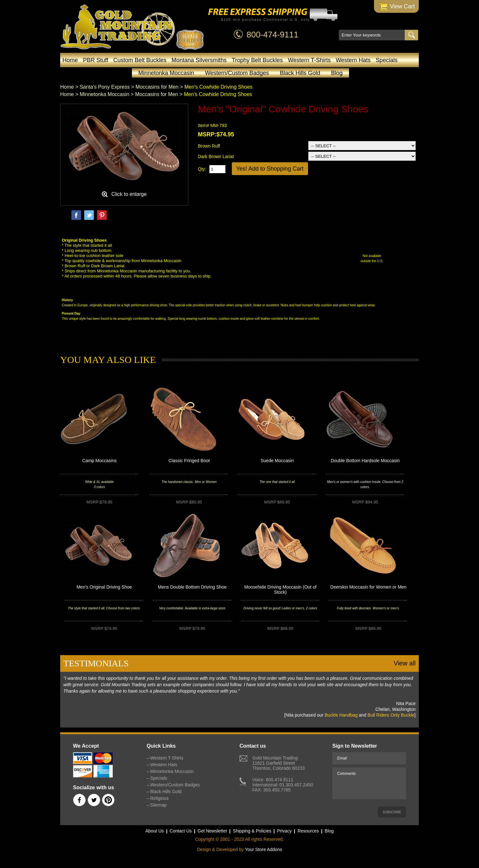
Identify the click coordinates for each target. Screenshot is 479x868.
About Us (155, 831)
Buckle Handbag (341, 715)
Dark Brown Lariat (216, 157)
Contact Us (181, 831)
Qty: (202, 169)
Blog (337, 73)
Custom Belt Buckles (140, 60)
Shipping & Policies (252, 831)
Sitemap (158, 805)
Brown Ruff (209, 146)
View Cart (397, 7)
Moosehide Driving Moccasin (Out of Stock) (280, 590)
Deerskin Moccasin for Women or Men (369, 587)
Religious (159, 798)
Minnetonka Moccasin (166, 73)
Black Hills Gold (300, 73)
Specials (386, 60)
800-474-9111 (272, 35)
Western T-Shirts (309, 60)
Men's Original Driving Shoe (104, 587)
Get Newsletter (212, 831)
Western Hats (353, 60)
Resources (308, 831)
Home (70, 60)
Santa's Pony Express (105, 87)
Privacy (284, 831)
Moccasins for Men (157, 87)
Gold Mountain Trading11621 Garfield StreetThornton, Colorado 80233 (278, 763)
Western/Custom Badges (237, 73)
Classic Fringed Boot (189, 461)
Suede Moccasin (277, 461)
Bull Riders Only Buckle (391, 715)
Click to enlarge (129, 194)
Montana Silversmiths (199, 60)
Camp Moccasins (99, 461)
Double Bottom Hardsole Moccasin (365, 461)
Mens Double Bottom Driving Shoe (192, 587)
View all (405, 663)
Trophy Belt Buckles (257, 60)
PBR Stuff (96, 60)
